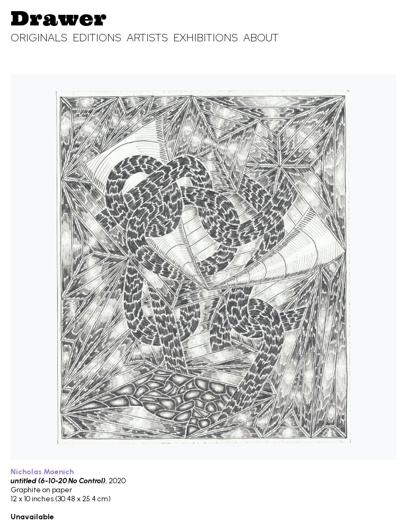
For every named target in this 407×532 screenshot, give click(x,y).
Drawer (59, 18)
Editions (97, 38)
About (261, 38)
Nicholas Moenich (42, 472)
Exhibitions (206, 38)
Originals (39, 38)
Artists (147, 38)
